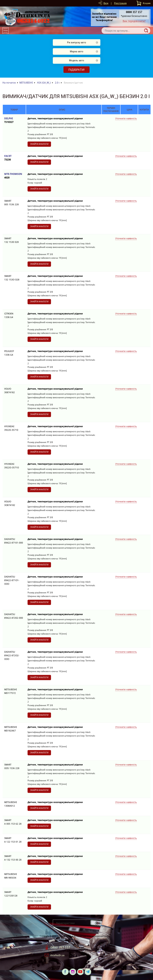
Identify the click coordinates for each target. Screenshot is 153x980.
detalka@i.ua (57, 955)
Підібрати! (76, 70)
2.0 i (57, 83)
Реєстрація (120, 3)
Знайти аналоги (39, 144)
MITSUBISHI (26, 83)
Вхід (106, 3)
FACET (14, 158)
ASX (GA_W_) (44, 83)
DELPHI (14, 120)
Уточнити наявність (126, 118)
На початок (9, 83)
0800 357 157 (60, 947)
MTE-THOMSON (14, 176)
